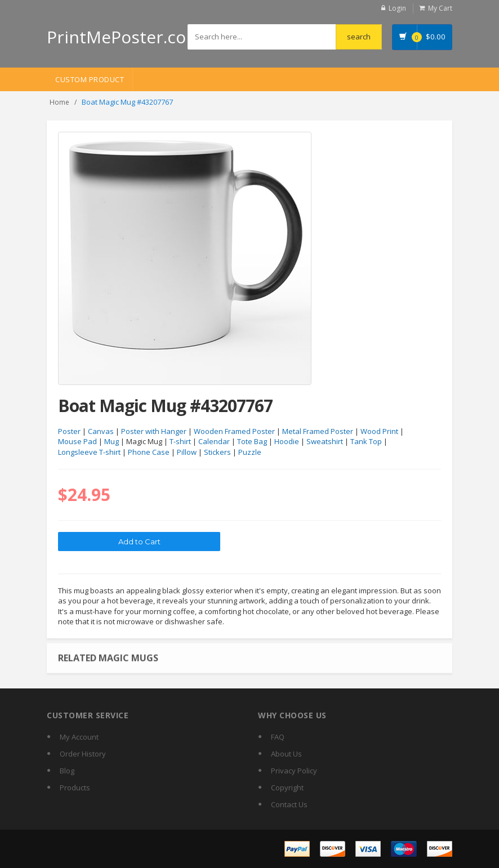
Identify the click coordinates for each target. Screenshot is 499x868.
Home (59, 102)
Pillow (187, 452)
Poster (69, 431)
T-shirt (180, 441)
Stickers (217, 452)
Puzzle (250, 452)
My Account (79, 737)
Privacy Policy (294, 771)
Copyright (287, 788)
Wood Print (379, 431)
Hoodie (287, 441)
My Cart (440, 8)
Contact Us (289, 804)
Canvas (101, 431)
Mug (112, 441)
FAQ (278, 737)
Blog (67, 771)
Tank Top (366, 441)
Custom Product (90, 79)
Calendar (214, 441)
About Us (286, 754)
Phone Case (149, 452)
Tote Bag (252, 441)
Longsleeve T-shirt (89, 452)
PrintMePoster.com (124, 37)
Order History (83, 754)
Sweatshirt (325, 441)
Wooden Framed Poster (234, 431)
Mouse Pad (77, 441)
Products (75, 788)
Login (397, 8)
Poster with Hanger (154, 431)
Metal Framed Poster (318, 431)
